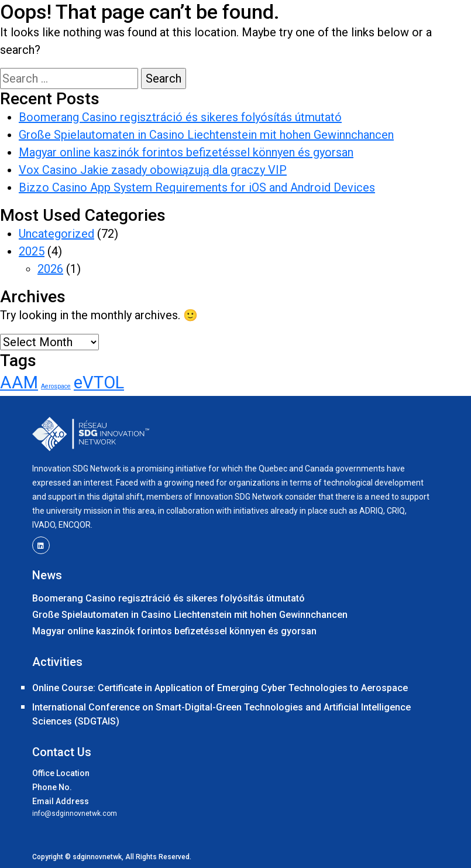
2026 (50, 269)
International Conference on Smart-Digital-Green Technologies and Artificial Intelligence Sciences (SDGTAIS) (221, 714)
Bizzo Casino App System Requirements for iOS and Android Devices (197, 187)
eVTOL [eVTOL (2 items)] (99, 382)
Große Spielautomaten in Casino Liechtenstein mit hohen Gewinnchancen (206, 135)
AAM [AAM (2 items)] (19, 382)
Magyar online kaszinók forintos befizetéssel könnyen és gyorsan (186, 152)
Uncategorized (56, 234)
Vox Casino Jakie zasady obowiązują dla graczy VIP (153, 170)
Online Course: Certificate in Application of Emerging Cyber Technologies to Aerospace (220, 688)
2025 (32, 251)
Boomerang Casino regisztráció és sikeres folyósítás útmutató (180, 117)
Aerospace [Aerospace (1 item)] (56, 386)
